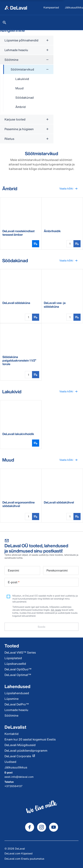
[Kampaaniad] (51, 8)
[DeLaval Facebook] (30, 827)
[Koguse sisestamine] (70, 244)
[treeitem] (28, 88)
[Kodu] (16, 7)
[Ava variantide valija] (36, 244)
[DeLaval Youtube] (54, 827)
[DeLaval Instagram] (42, 827)
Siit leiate (56, 610)
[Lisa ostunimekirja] (77, 244)
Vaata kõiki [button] (70, 189)
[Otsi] (4, 23)
